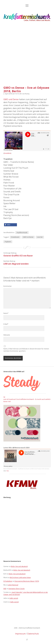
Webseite (7, 335)
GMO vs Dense (28, 237)
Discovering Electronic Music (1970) (27, 581)
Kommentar (8, 286)
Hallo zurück (14, 598)
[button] (10, 225)
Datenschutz (33, 634)
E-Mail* (6, 324)
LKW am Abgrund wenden (16, 264)
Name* (6, 313)
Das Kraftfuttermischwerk (10, 469)
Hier (8, 471)
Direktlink (7, 153)
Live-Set (40, 237)
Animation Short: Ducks (17, 589)
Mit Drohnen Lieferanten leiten (20, 578)
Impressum (20, 634)
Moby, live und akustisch (19, 566)
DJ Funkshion (8, 581)
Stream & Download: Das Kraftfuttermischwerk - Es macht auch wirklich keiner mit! (27, 399)
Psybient (8, 242)
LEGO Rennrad (13, 585)
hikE (5, 589)
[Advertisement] (27, 53)
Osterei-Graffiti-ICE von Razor (18, 256)
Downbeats (15, 237)
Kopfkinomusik (22, 233)
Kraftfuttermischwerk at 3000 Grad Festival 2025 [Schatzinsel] (35, 469)
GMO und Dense (11, 99)
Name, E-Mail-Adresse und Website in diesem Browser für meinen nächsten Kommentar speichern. (26, 350)
